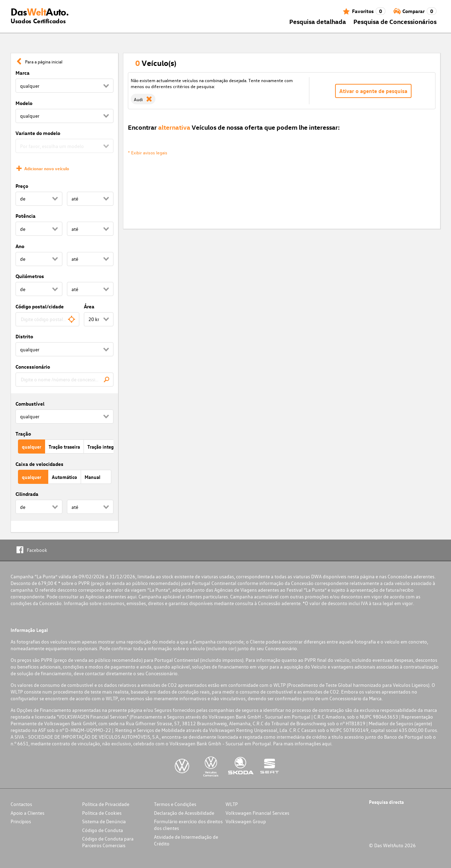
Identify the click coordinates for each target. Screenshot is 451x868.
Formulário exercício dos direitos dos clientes (188, 825)
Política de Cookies (102, 813)
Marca (23, 73)
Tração (23, 434)
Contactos (21, 804)
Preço (22, 186)
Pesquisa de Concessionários (395, 21)
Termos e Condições (175, 804)
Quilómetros (30, 276)
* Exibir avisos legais (148, 152)
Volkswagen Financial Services (257, 813)
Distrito (24, 336)
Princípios (21, 821)
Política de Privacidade (106, 804)
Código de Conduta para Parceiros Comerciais (108, 842)
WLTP (232, 804)
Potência (26, 216)
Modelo (24, 103)
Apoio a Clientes (27, 813)
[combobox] (47, 319)
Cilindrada (27, 494)
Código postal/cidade (40, 306)
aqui (132, 596)
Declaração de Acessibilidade (184, 813)
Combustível (30, 404)
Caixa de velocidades (39, 464)
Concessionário (33, 367)
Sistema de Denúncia (104, 821)
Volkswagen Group (246, 821)
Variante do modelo (38, 133)
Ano (20, 246)
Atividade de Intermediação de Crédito (186, 840)
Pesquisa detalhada (318, 21)
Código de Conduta (103, 830)
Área (89, 306)
